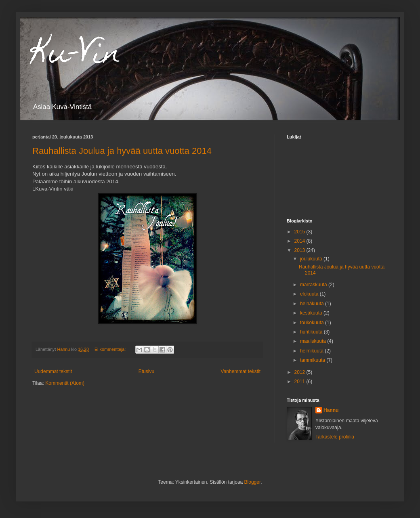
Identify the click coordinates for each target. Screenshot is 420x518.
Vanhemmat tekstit (241, 371)
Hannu (331, 410)
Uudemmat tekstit (53, 371)
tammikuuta (313, 360)
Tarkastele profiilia (335, 437)
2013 (300, 250)
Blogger (253, 482)
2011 (300, 382)
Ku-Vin (77, 55)
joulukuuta (312, 259)
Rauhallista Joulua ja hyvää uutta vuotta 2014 (122, 151)
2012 (300, 372)
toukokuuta (313, 323)
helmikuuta (312, 351)
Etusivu (146, 371)
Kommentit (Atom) (65, 383)
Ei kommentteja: (111, 349)
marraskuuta (314, 285)
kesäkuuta (312, 313)
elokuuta (310, 294)
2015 (300, 232)
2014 (300, 241)
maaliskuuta (314, 341)
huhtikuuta (312, 332)
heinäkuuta (313, 304)
